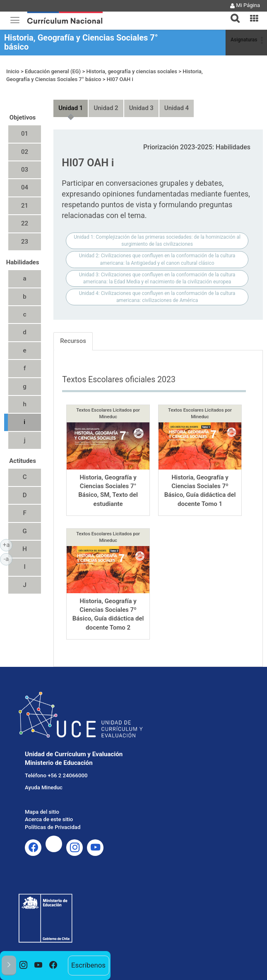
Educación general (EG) (53, 71)
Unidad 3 (141, 108)
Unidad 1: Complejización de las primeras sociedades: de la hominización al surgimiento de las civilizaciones (157, 241)
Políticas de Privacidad (53, 827)
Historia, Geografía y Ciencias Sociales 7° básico (81, 42)
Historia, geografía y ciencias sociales (132, 71)
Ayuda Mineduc (44, 787)
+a (8, 544)
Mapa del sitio (42, 812)
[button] (232, 13)
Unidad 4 (177, 108)
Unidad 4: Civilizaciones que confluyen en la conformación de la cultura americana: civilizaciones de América (157, 297)
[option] (24, 966)
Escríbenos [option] (88, 965)
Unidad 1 (71, 108)
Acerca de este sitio (49, 819)
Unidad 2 (106, 108)
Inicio (13, 71)
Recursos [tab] (73, 341)
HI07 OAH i (120, 79)
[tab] (232, 13)
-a (8, 558)
